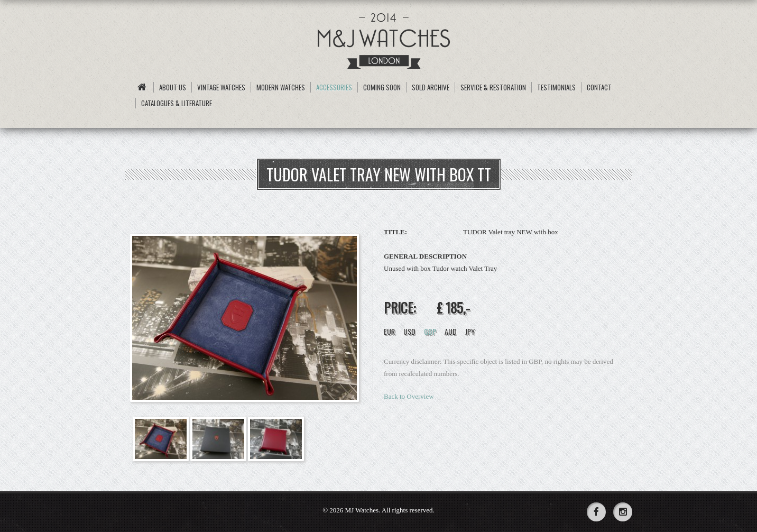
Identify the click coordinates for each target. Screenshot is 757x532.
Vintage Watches (221, 87)
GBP (430, 331)
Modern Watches (281, 87)
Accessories (334, 87)
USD (409, 331)
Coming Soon (382, 87)
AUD (451, 331)
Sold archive (431, 87)
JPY (470, 331)
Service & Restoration (493, 87)
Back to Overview (409, 396)
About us (173, 87)
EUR (389, 331)
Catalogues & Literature (177, 103)
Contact (599, 87)
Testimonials (556, 87)
